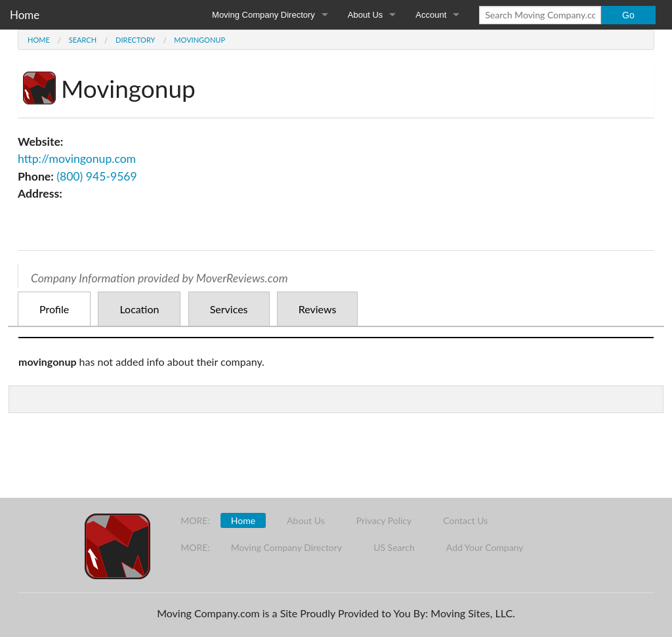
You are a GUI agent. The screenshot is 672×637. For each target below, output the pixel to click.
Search (83, 40)
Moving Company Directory (263, 15)
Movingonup (199, 40)
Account (431, 15)
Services (229, 309)
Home (25, 15)
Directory (135, 40)
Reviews (318, 309)
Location (139, 309)
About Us (365, 15)
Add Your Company (485, 547)
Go (628, 15)
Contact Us (465, 520)
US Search (394, 547)
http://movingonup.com (77, 159)
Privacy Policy (384, 520)
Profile (54, 309)
